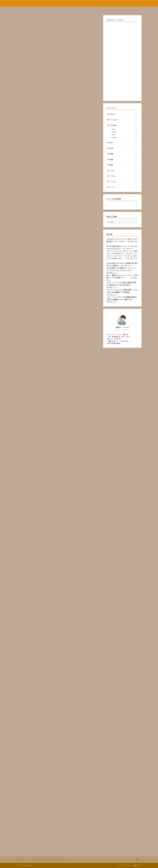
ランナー (33, 198)
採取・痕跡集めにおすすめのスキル (36, 189)
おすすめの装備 (29, 186)
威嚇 (31, 196)
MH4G (125, 138)
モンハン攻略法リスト (79, 3)
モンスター (124, 120)
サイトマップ (73, 9)
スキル (124, 171)
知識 (124, 154)
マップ (124, 187)
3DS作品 (124, 125)
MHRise (124, 114)
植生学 (32, 191)
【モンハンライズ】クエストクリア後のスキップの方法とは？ (122, 252)
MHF (124, 143)
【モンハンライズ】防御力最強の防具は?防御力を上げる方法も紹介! (121, 284)
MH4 (125, 135)
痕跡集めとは (28, 184)
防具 (124, 165)
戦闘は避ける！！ (30, 207)
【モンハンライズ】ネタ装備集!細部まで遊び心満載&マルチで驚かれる (122, 298)
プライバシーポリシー (25, 865)
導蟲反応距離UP (35, 204)
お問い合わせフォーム (92, 9)
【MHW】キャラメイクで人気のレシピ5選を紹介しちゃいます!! (122, 240)
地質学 (32, 193)
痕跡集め (37, 730)
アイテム (124, 176)
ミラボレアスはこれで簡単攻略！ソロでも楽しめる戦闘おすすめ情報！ (122, 291)
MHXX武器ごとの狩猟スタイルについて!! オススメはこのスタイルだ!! (121, 269)
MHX (125, 129)
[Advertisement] (58, 44)
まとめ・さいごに (30, 209)
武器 (124, 159)
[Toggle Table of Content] (47, 180)
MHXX (125, 132)
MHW (22, 72)
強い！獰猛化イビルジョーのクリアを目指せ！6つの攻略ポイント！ (122, 277)
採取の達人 (34, 200)
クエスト (124, 182)
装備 (23, 730)
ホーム (60, 9)
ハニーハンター (35, 202)
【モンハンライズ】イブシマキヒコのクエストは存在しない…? (122, 257)
